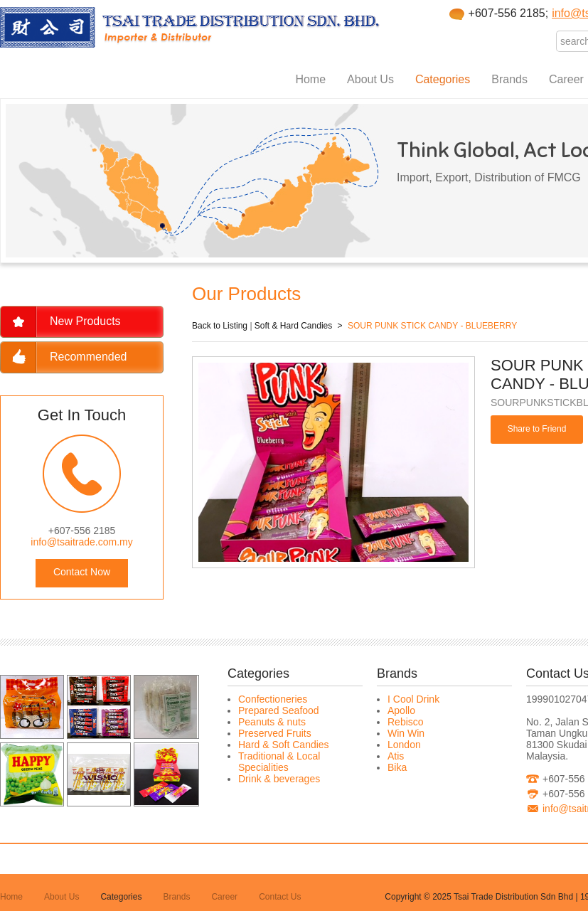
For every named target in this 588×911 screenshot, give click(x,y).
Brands (509, 79)
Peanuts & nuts (272, 722)
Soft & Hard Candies (293, 326)
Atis (396, 756)
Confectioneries (273, 699)
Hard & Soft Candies (284, 745)
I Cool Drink (413, 699)
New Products (85, 321)
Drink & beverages (279, 779)
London (404, 745)
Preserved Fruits (275, 733)
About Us (370, 79)
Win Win (406, 733)
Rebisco (406, 722)
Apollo (401, 710)
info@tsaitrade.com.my (81, 542)
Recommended (89, 357)
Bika (397, 767)
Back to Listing (220, 326)
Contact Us (280, 897)
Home (310, 79)
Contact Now (82, 572)
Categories (443, 79)
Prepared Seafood (279, 710)
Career (566, 79)
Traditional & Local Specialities (279, 762)
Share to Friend (537, 429)
